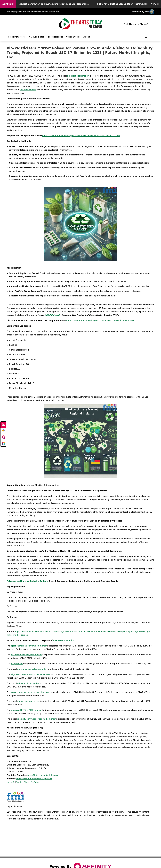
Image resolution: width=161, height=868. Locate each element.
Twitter (19, 782)
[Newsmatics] (3, 443)
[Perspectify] (3, 431)
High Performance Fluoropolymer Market (30, 674)
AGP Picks (8, 4)
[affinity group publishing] (3, 437)
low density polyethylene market (26, 655)
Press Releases (55, 37)
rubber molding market (28, 683)
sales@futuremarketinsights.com (43, 775)
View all (155, 4)
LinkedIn (11, 782)
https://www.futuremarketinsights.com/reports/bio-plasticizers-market (100, 320)
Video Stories (73, 37)
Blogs (26, 782)
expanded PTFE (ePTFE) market (26, 710)
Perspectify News (16, 37)
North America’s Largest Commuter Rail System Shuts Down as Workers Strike (47, 4)
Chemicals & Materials (64, 640)
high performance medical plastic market (30, 692)
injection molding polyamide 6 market (29, 646)
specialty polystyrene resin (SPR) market (36, 719)
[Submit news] (3, 425)
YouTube (35, 782)
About (87, 37)
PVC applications (28, 90)
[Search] (146, 37)
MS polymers (17, 664)
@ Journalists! (36, 37)
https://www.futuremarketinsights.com (34, 779)
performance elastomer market (32, 669)
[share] (153, 37)
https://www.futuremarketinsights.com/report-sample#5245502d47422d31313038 (81, 136)
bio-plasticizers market (78, 76)
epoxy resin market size (28, 701)
